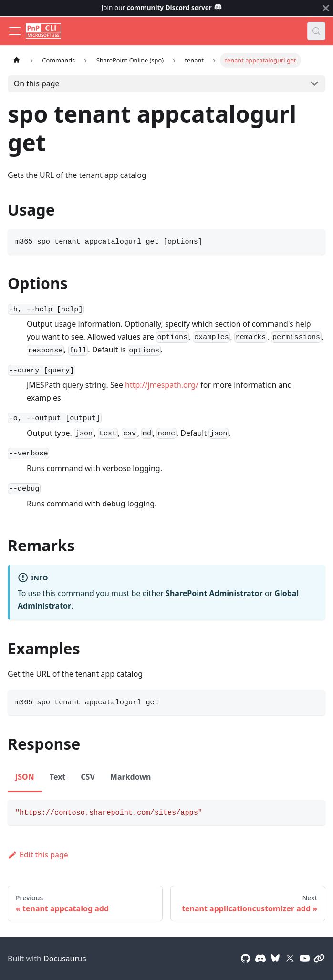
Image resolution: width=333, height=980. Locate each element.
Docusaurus (65, 959)
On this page (37, 83)
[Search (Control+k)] (316, 31)
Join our (162, 7)
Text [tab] (58, 777)
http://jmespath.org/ (162, 385)
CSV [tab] (88, 777)
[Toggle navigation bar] (15, 31)
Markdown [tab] (131, 777)
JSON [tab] (25, 777)
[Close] (326, 8)
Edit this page (38, 855)
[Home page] (17, 60)
